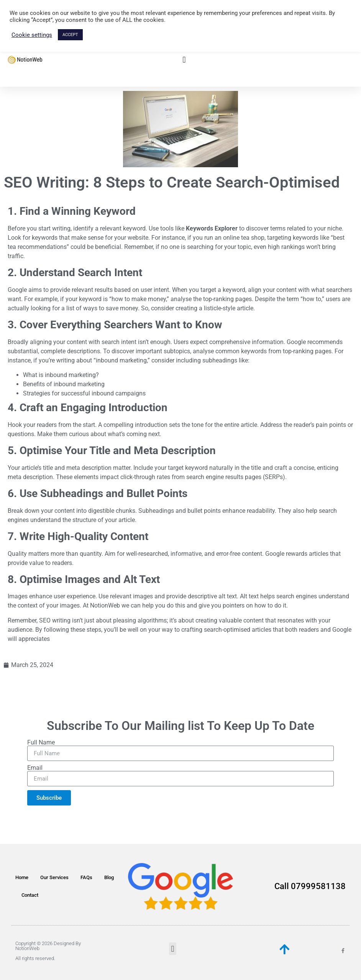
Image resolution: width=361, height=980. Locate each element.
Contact (30, 895)
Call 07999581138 (310, 886)
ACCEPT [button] (70, 35)
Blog (109, 877)
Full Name (41, 743)
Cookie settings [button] (32, 35)
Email (35, 768)
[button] (184, 60)
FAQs (86, 877)
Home (22, 877)
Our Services (54, 877)
